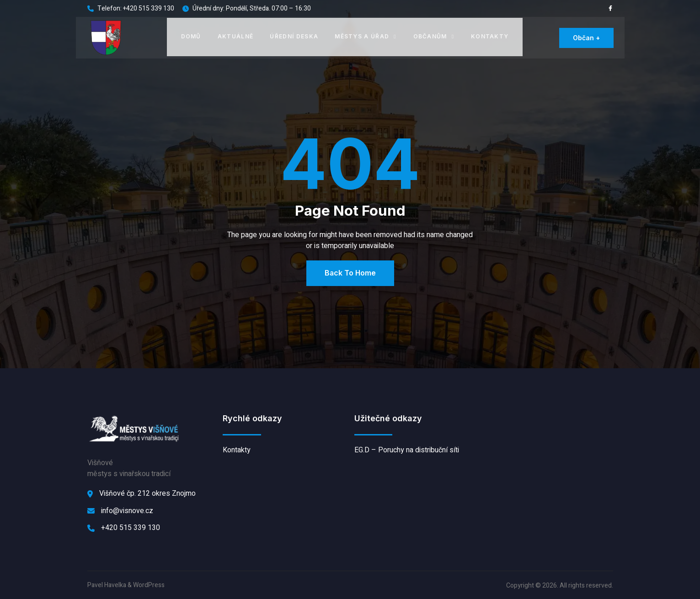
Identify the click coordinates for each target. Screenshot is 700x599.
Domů (191, 36)
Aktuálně (236, 36)
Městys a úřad (366, 36)
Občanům (433, 36)
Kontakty (489, 36)
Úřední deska (294, 36)
